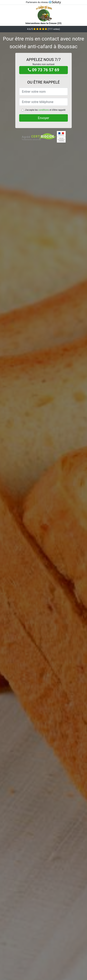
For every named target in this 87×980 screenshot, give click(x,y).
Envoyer (43, 118)
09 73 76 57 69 (44, 70)
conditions (44, 110)
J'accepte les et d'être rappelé (45, 110)
